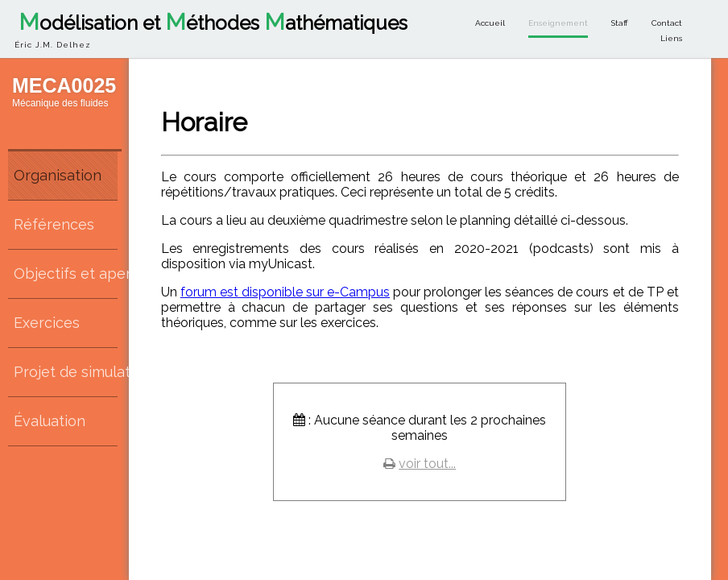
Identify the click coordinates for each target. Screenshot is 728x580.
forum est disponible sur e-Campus (285, 292)
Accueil (490, 23)
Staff (620, 23)
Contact (667, 23)
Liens (671, 38)
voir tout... (427, 464)
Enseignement (558, 23)
